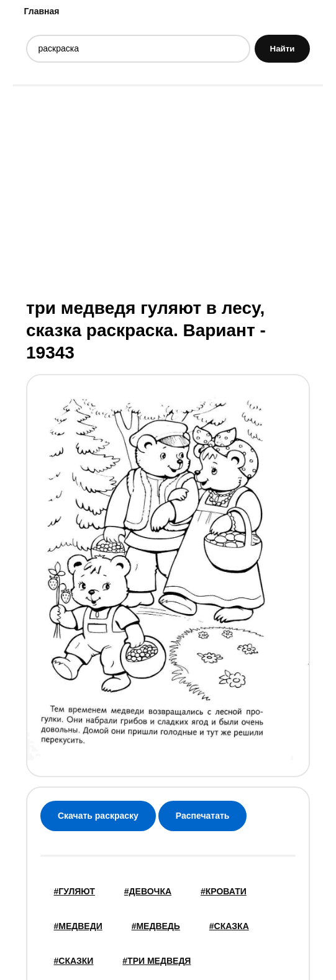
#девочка (148, 891)
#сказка (229, 926)
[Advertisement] (168, 190)
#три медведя (157, 961)
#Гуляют (75, 891)
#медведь (156, 926)
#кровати (224, 891)
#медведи (78, 926)
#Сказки (74, 961)
